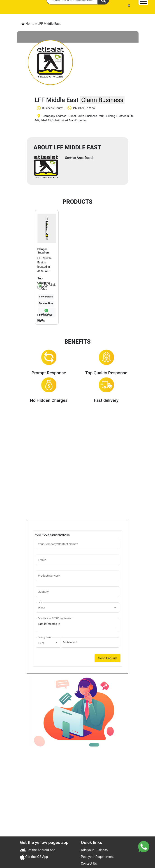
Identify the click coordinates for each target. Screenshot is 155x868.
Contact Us (89, 864)
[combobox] (77, 608)
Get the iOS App (36, 857)
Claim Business (102, 100)
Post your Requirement (97, 857)
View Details (46, 297)
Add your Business (94, 850)
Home (28, 24)
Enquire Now (46, 303)
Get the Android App (41, 850)
